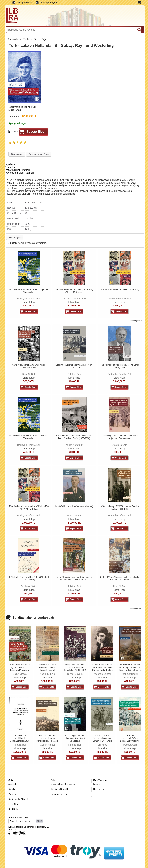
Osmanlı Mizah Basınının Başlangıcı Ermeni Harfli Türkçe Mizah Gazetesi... (102, 740)
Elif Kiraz (102, 745)
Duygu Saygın (120, 445)
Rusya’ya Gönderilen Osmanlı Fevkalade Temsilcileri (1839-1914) (75, 667)
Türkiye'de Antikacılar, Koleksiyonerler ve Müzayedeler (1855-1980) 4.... (74, 579)
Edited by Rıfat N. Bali (120, 374)
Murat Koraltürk (74, 445)
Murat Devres (74, 516)
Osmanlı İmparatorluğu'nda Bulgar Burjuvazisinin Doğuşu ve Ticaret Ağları (130, 741)
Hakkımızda (99, 789)
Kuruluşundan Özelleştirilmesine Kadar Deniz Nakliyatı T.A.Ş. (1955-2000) (74, 437)
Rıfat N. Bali (29, 374)
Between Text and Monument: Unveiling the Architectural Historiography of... (47, 669)
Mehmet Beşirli (130, 674)
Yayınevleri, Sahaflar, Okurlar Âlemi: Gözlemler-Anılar (29, 366)
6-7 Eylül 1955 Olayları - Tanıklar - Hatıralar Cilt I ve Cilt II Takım (120, 579)
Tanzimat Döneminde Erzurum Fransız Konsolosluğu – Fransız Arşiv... (47, 740)
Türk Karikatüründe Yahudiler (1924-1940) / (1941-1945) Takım (74, 291)
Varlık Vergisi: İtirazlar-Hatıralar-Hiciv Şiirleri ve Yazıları (75, 738)
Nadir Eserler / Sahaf (18, 799)
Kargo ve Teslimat (59, 794)
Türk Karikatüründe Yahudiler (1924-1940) (120, 289)
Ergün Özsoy (20, 674)
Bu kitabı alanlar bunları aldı (33, 618)
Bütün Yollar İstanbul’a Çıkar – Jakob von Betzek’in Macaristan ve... (20, 669)
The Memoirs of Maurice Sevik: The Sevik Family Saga (120, 366)
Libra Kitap (29, 302)
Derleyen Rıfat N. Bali (29, 299)
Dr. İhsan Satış (29, 586)
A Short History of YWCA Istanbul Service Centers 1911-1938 (120, 508)
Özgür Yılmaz (47, 745)
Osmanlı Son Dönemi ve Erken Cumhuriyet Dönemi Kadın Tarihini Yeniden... (102, 669)
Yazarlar (12, 794)
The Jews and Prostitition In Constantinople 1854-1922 (20, 740)
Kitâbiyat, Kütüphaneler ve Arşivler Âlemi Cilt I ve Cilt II (74, 366)
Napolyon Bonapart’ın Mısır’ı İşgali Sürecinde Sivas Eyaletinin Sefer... (130, 667)
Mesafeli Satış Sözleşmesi (63, 784)
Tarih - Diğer (41, 39)
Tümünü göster (135, 321)
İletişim (96, 784)
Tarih (26, 39)
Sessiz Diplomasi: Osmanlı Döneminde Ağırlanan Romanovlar (120, 437)
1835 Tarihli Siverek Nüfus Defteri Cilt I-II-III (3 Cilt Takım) (29, 579)
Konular (12, 789)
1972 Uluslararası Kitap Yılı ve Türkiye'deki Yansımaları (29, 291)
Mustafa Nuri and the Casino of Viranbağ (74, 506)
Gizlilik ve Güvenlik (60, 789)
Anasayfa (13, 39)
